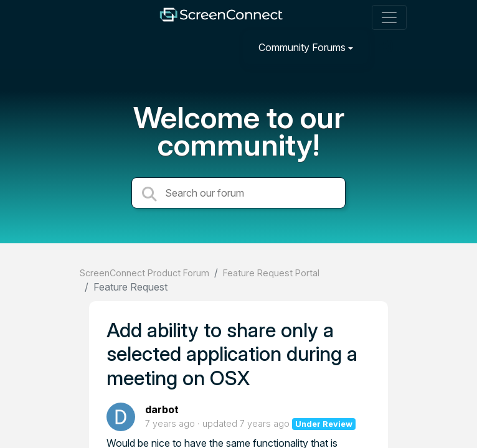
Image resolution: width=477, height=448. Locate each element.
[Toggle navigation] (389, 17)
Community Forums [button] (302, 47)
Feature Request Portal (271, 273)
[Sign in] (387, 47)
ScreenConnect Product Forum (144, 273)
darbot (162, 409)
